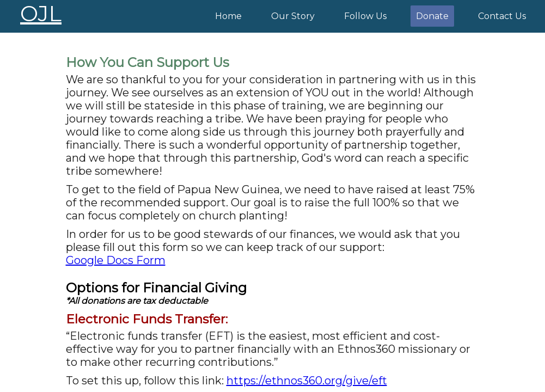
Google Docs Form (116, 260)
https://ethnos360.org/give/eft (307, 381)
